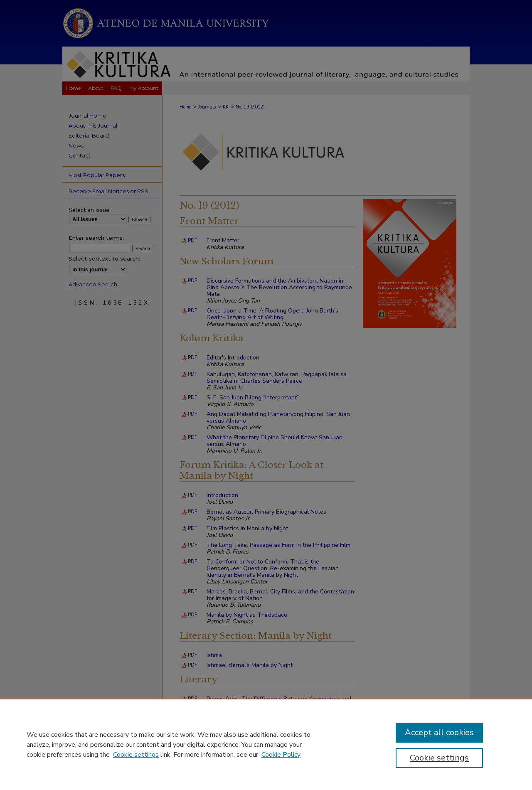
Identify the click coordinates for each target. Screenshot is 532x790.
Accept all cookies (439, 732)
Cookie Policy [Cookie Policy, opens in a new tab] (281, 755)
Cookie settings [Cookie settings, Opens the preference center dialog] (439, 758)
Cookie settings (136, 755)
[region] (266, 744)
